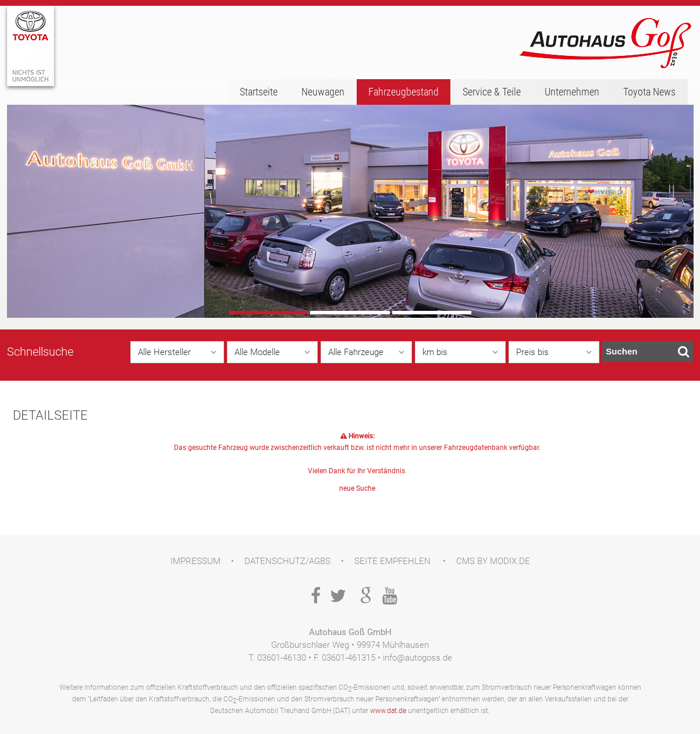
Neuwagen (323, 92)
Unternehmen (572, 92)
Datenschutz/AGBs (287, 561)
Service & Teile (492, 92)
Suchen (648, 352)
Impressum (196, 561)
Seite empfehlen (392, 561)
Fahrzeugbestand (404, 92)
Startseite (259, 92)
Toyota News (649, 92)
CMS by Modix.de (493, 561)
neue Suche (357, 488)
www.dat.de (388, 711)
